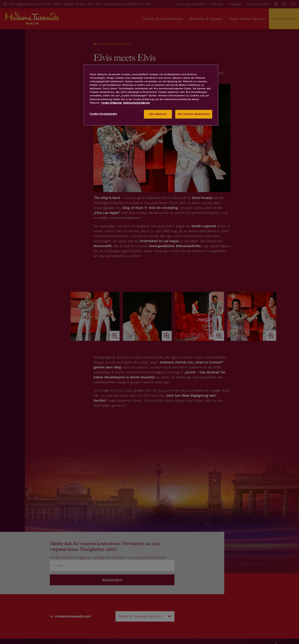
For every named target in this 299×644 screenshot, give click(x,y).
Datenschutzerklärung (136, 103)
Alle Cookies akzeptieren (194, 114)
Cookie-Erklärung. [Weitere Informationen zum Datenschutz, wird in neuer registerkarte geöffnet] (112, 103)
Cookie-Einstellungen (103, 114)
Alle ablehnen (158, 114)
